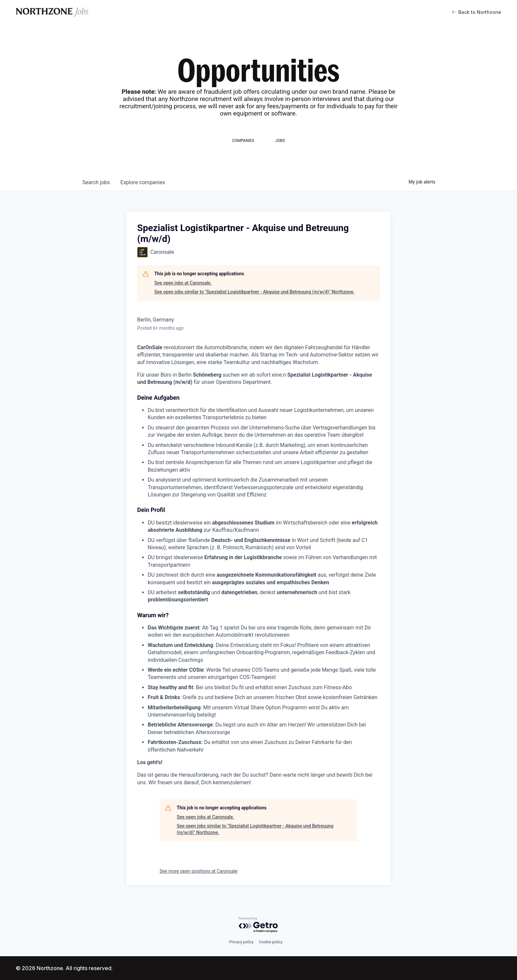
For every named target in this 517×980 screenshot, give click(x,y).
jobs (96, 182)
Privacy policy (241, 942)
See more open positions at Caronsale (198, 871)
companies (143, 182)
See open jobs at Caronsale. (183, 283)
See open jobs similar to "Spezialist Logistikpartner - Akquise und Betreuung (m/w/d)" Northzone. (254, 292)
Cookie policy (271, 942)
